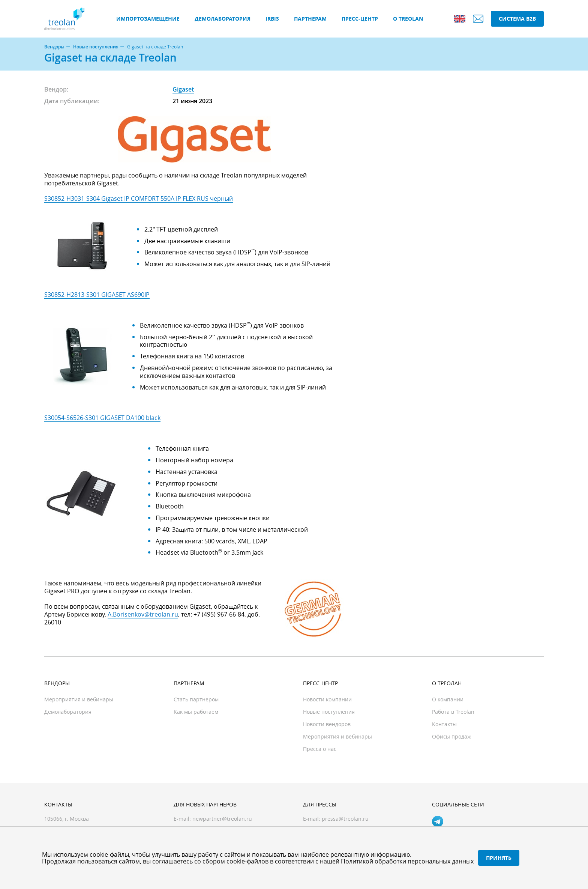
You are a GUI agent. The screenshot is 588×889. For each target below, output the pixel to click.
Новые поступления (96, 47)
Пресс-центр (360, 19)
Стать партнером (196, 699)
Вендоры (54, 47)
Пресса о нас (320, 749)
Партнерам (310, 19)
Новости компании (327, 699)
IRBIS (272, 19)
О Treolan (408, 19)
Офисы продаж (451, 736)
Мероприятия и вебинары (79, 699)
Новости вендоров (327, 724)
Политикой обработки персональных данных (407, 861)
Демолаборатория (223, 19)
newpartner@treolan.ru (222, 819)
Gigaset (183, 89)
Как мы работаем (196, 712)
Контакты (444, 724)
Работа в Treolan (453, 712)
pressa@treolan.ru (345, 819)
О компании (448, 699)
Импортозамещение (148, 19)
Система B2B (517, 19)
